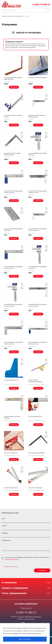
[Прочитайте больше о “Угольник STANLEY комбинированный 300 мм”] (38, 389)
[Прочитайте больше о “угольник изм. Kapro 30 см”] (14, 460)
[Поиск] (47, 10)
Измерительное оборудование (15, 16)
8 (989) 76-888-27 (41, 4)
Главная (4, 16)
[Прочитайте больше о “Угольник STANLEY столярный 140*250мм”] (14, 425)
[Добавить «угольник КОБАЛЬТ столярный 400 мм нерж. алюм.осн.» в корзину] (14, 352)
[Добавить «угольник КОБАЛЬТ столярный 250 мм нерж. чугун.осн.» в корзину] (38, 201)
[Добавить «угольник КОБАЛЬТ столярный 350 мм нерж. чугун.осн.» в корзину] (38, 314)
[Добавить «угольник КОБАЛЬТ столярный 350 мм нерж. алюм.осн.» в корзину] (14, 314)
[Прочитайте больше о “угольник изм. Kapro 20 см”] (38, 425)
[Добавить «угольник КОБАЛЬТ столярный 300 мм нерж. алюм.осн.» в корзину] (38, 239)
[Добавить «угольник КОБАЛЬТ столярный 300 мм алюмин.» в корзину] (14, 239)
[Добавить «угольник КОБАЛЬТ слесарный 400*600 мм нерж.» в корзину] (14, 163)
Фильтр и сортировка (26, 33)
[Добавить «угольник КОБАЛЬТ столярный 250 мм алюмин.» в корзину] (38, 163)
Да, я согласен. (25, 639)
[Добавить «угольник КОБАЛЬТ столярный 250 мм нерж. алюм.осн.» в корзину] (14, 201)
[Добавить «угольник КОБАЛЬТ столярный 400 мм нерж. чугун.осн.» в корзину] (38, 352)
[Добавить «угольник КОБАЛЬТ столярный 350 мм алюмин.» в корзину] (38, 276)
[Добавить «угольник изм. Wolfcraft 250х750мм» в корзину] (38, 87)
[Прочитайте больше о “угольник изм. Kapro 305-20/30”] (38, 460)
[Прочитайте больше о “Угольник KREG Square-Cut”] (14, 389)
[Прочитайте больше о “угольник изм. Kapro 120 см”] (14, 495)
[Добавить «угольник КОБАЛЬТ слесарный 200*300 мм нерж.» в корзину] (38, 125)
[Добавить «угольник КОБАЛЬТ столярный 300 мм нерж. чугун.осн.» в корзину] (14, 276)
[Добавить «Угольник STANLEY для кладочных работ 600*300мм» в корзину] (14, 87)
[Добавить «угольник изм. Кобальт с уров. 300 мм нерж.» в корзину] (14, 125)
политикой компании (12, 560)
